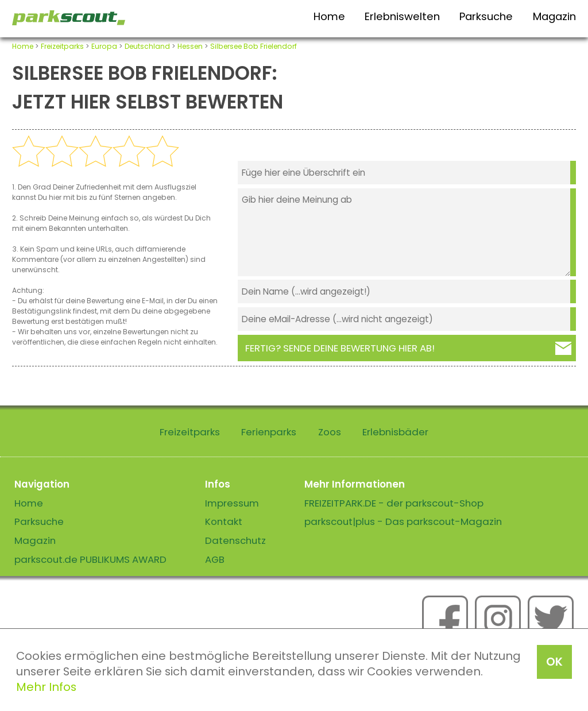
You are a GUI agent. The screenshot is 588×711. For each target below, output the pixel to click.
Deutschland (147, 46)
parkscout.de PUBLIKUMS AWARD (90, 559)
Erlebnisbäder (395, 432)
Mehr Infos (46, 687)
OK (554, 662)
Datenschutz (235, 540)
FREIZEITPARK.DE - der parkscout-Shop (394, 503)
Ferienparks (269, 432)
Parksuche (486, 16)
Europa (104, 46)
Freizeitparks (62, 46)
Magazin (554, 16)
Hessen (190, 46)
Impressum (232, 503)
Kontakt (224, 521)
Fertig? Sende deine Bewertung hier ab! (340, 348)
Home (329, 16)
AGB (215, 559)
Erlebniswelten (402, 16)
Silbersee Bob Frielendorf (254, 46)
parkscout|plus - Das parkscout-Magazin (403, 521)
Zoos (330, 432)
